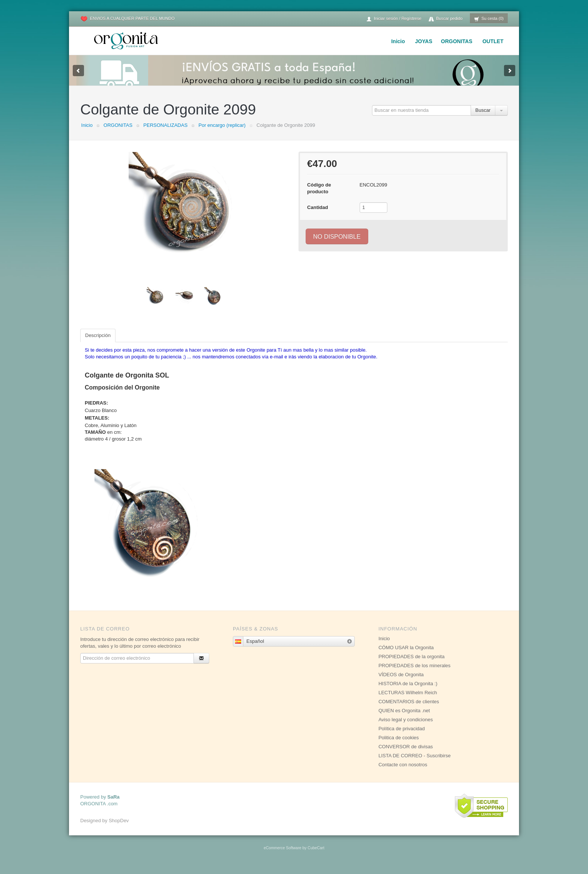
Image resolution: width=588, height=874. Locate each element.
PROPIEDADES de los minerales (414, 673)
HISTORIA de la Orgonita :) (408, 691)
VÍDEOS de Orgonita (401, 682)
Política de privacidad (402, 736)
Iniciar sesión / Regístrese (394, 19)
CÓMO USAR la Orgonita (406, 655)
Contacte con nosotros (403, 772)
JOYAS (424, 41)
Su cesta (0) (489, 19)
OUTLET (493, 41)
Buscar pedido (445, 19)
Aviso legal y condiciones (406, 727)
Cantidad (318, 215)
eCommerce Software (282, 855)
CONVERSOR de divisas (406, 754)
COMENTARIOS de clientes (409, 709)
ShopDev (119, 828)
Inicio (398, 41)
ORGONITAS (457, 41)
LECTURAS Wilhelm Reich (408, 700)
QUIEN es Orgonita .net (404, 718)
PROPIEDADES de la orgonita (411, 664)
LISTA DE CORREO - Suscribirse (415, 763)
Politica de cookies (399, 745)
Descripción (98, 343)
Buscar (483, 118)
